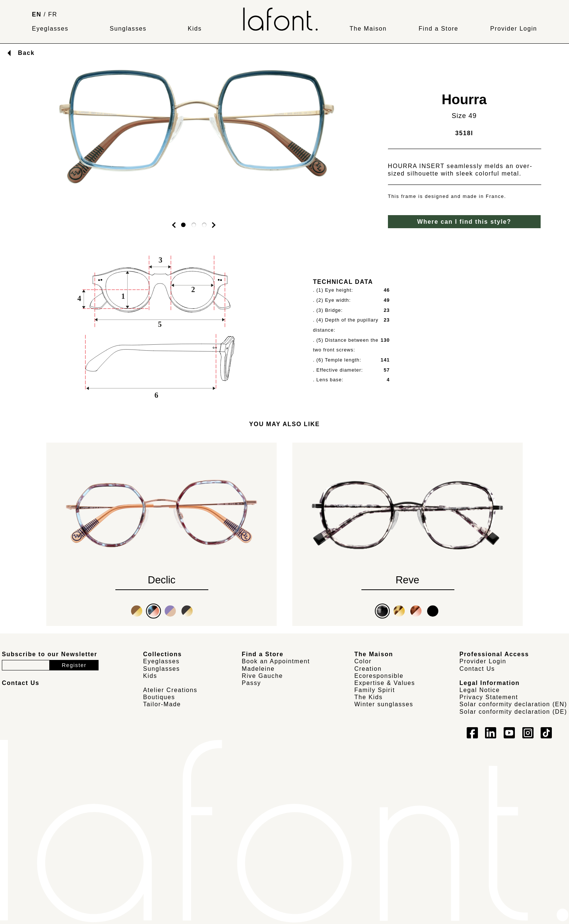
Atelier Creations (170, 690)
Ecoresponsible (379, 676)
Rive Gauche (262, 676)
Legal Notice (480, 690)
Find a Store (438, 29)
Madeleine (258, 669)
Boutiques (159, 697)
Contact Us (477, 669)
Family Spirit (375, 690)
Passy (252, 683)
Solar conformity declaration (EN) (513, 704)
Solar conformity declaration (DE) (513, 712)
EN (36, 14)
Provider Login (514, 29)
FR (53, 14)
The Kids (369, 697)
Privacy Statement (489, 697)
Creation (368, 669)
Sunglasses (128, 29)
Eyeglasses (50, 29)
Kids (195, 29)
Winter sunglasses (384, 704)
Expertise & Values (385, 683)
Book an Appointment (276, 661)
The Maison (368, 29)
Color (363, 661)
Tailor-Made (162, 704)
